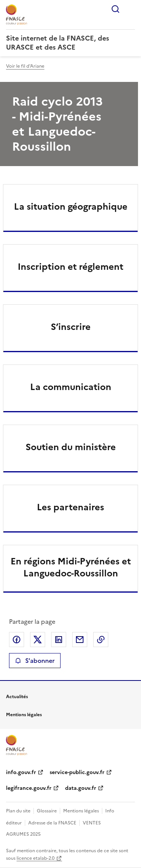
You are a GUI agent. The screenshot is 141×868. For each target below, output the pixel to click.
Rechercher (115, 9)
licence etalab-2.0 (36, 858)
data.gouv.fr (81, 788)
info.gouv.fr (21, 772)
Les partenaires (70, 507)
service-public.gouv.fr (77, 772)
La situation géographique (71, 207)
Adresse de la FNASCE (52, 823)
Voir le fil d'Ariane (25, 66)
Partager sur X (38, 640)
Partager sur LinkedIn (59, 640)
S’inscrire (71, 327)
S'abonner (35, 661)
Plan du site (18, 811)
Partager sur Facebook (17, 640)
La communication (71, 387)
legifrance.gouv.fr (29, 788)
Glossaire (47, 811)
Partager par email (80, 640)
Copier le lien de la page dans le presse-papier (101, 640)
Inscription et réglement (70, 267)
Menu (130, 9)
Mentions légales (81, 811)
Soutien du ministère (71, 447)
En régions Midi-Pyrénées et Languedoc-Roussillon (71, 567)
